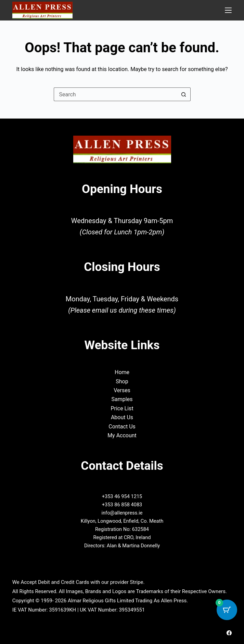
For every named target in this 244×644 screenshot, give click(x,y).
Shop (122, 381)
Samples (122, 399)
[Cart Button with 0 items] (227, 610)
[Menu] (228, 10)
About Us (122, 417)
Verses (122, 390)
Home (122, 372)
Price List (122, 408)
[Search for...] (115, 94)
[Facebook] (229, 633)
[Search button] (184, 94)
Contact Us (122, 427)
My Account (122, 435)
